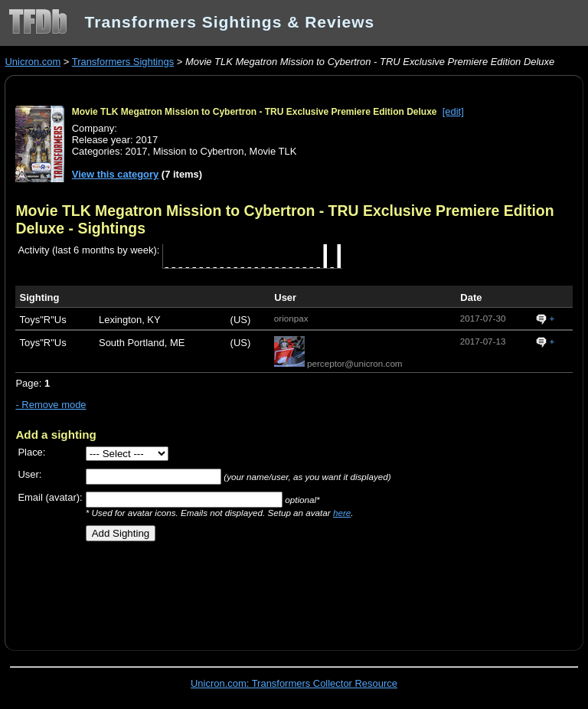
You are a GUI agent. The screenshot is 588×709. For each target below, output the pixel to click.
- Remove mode (51, 405)
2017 (137, 151)
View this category (116, 174)
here (342, 513)
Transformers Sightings (123, 62)
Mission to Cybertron (199, 151)
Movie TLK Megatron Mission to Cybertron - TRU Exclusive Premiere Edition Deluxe (255, 112)
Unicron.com (33, 62)
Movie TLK (273, 151)
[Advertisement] (194, 590)
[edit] (453, 111)
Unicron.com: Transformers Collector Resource (294, 683)
